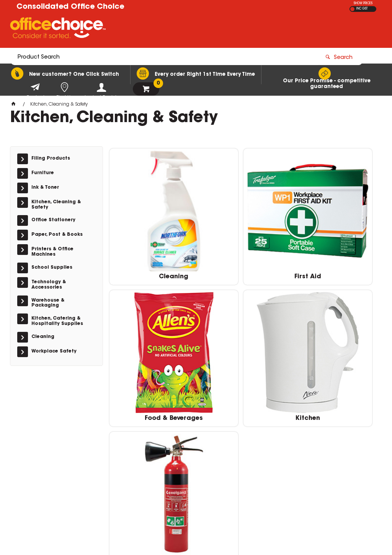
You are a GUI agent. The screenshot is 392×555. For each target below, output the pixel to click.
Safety (244, 369)
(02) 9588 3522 (302, 445)
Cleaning (153, 249)
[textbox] (151, 29)
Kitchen (153, 369)
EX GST (352, 9)
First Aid (245, 249)
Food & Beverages (336, 249)
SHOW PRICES (363, 3)
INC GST (362, 9)
